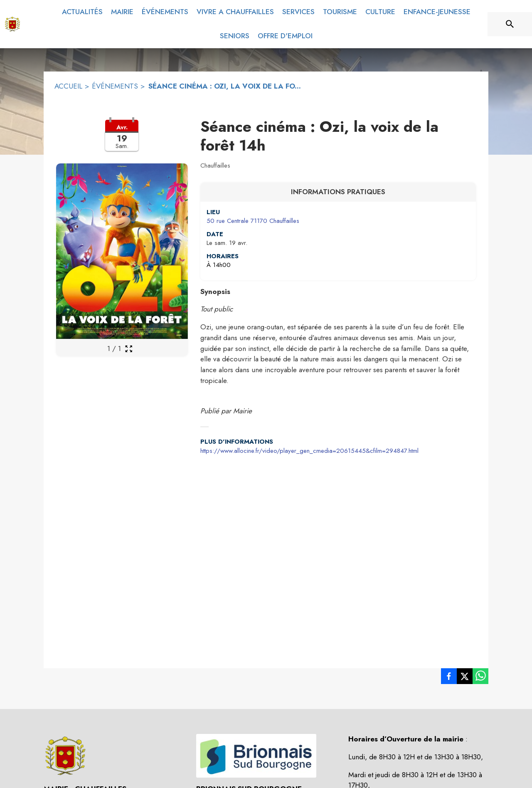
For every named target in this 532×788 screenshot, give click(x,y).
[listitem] (449, 678)
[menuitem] (82, 12)
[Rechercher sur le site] (510, 24)
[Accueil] (12, 24)
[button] (122, 141)
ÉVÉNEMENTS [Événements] (115, 86)
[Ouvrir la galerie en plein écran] (129, 349)
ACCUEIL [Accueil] (68, 86)
